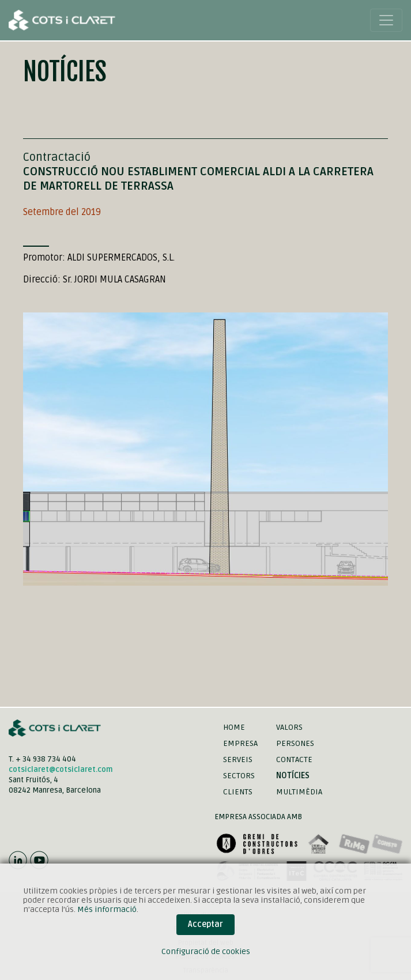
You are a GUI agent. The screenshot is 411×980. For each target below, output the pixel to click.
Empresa (240, 743)
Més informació (107, 909)
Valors (289, 727)
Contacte (294, 759)
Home (234, 727)
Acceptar (205, 924)
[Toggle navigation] (386, 20)
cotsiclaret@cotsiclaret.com (61, 770)
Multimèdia (299, 792)
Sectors (239, 776)
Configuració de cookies (206, 951)
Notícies (293, 776)
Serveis (238, 759)
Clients (238, 792)
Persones (295, 743)
